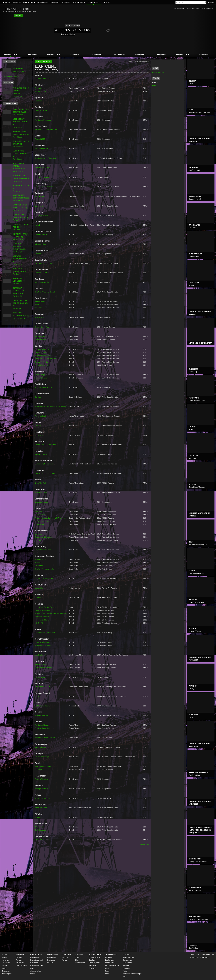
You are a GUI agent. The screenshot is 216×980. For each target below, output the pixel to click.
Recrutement (127, 960)
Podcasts (5, 965)
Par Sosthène (21, 112)
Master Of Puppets (42, 617)
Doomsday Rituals (42, 215)
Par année (34, 963)
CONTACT (106, 2)
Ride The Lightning (42, 620)
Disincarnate (40, 524)
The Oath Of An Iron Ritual (45, 292)
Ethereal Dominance (42, 642)
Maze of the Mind (41, 149)
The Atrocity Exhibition (43, 356)
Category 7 (39, 206)
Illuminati (38, 397)
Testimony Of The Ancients (45, 738)
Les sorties (6, 963)
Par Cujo (19, 271)
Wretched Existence (42, 91)
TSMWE (92, 968)
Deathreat (39, 101)
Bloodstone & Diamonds (44, 537)
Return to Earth (41, 416)
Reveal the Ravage (42, 757)
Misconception (40, 244)
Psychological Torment (43, 668)
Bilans (77, 960)
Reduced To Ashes (42, 282)
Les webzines (110, 963)
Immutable (39, 588)
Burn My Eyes (40, 540)
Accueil (4, 957)
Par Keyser (19, 281)
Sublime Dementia (42, 521)
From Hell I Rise (41, 493)
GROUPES (17, 2)
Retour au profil (158, 72)
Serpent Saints (40, 336)
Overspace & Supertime (44, 263)
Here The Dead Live (42, 687)
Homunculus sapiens (43, 168)
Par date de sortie (37, 960)
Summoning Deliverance (44, 464)
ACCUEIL (6, 2)
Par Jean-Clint (21, 178)
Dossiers (78, 957)
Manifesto (39, 512)
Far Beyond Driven (42, 725)
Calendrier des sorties (11, 77)
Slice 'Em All (39, 196)
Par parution (35, 957)
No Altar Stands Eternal (44, 387)
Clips (32, 968)
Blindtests (92, 965)
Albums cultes (36, 971)
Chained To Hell (41, 273)
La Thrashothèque (112, 965)
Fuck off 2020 (40, 139)
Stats (107, 974)
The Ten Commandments (44, 569)
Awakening (39, 827)
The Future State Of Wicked (45, 158)
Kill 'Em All (39, 623)
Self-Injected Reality (42, 706)
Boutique (126, 965)
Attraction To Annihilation (44, 578)
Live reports (66, 957)
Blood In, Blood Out (42, 352)
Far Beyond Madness (43, 120)
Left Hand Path (40, 340)
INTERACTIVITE (79, 2)
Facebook (126, 968)
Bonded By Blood (41, 365)
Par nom (19, 957)
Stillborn (38, 563)
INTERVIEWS (42, 2)
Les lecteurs (110, 960)
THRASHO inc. (93, 2)
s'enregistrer (208, 8)
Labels (33, 974)
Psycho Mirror (40, 677)
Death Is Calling (41, 110)
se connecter (197, 8)
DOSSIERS (66, 2)
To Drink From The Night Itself (46, 129)
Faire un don (127, 963)
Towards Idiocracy (42, 454)
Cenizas (38, 254)
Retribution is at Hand (43, 550)
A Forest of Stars (72, 30)
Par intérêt (20, 963)
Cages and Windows (43, 177)
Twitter (125, 971)
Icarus (37, 305)
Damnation (39, 88)
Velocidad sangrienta (43, 502)
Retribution (39, 566)
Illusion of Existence (42, 798)
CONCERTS (55, 2)
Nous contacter (128, 957)
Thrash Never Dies (42, 327)
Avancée (211, 2)
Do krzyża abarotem (42, 79)
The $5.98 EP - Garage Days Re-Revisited (51, 614)
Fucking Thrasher (41, 779)
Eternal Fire (39, 317)
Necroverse (39, 435)
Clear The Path (40, 483)
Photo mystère (94, 963)
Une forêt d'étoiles (68, 34)
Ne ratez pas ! (7, 974)
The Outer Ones (41, 808)
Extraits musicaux (37, 965)
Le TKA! (50, 963)
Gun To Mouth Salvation (44, 187)
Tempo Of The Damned (44, 362)
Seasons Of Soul (41, 664)
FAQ (124, 976)
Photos (64, 960)
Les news (5, 960)
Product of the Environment (45, 633)
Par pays (19, 960)
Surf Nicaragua (40, 830)
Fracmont (38, 598)
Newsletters (6, 971)
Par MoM (21, 217)
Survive (38, 696)
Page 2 (155, 85)
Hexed (37, 225)
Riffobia (38, 817)
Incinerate (39, 308)
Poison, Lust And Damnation (45, 445)
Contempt (39, 770)
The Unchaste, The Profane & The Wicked (51, 407)
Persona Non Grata (42, 349)
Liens (107, 968)
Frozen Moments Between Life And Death (50, 518)
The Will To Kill (40, 559)
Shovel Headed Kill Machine (45, 359)
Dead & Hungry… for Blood (45, 473)
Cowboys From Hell (42, 728)
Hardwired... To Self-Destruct (46, 607)
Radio (4, 968)
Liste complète (21, 965)
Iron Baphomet (40, 655)
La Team (108, 957)
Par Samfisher (21, 198)
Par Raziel (20, 227)
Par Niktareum (21, 134)
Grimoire (38, 426)
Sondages (93, 960)
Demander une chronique (132, 974)
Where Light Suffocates (44, 645)
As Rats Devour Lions (43, 766)
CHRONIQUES (29, 2)
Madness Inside (41, 747)
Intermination (40, 301)
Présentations (80, 963)
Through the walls (41, 789)
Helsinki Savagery (42, 378)
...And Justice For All (43, 610)
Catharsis (38, 534)
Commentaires (94, 957)
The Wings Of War (42, 715)
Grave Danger (40, 375)
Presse (108, 971)
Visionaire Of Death (42, 840)
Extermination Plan (42, 235)
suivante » (145, 844)
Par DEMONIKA (21, 316)
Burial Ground (40, 515)
